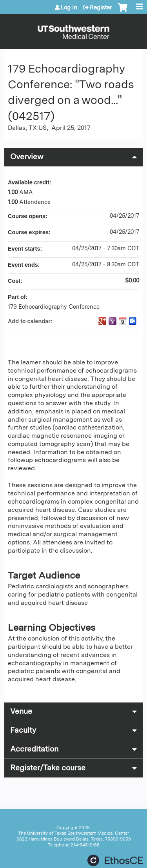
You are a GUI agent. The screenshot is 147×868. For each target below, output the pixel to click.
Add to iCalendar (123, 321)
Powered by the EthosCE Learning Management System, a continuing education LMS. (115, 860)
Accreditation (34, 749)
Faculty (23, 730)
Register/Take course (48, 768)
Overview (27, 157)
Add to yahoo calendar (113, 321)
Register (101, 7)
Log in (69, 7)
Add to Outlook (133, 321)
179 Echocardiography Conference (54, 307)
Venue (21, 711)
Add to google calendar (102, 321)
